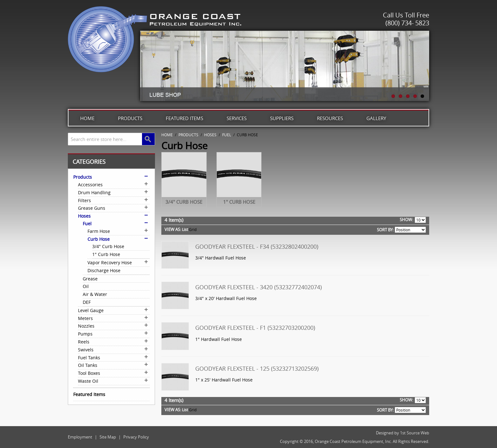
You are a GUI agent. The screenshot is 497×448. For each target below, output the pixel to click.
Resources (330, 118)
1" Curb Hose (239, 202)
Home (87, 118)
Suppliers (282, 118)
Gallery (376, 118)
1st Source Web (415, 433)
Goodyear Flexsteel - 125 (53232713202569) (257, 368)
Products (130, 118)
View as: (173, 229)
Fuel (227, 135)
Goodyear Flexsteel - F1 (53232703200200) (255, 328)
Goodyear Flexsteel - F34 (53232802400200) (257, 246)
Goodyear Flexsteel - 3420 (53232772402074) (258, 287)
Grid (193, 229)
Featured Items (184, 118)
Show (406, 220)
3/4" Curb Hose (184, 202)
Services (237, 118)
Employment (80, 437)
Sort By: (385, 230)
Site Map (108, 437)
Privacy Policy (136, 437)
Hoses (210, 135)
